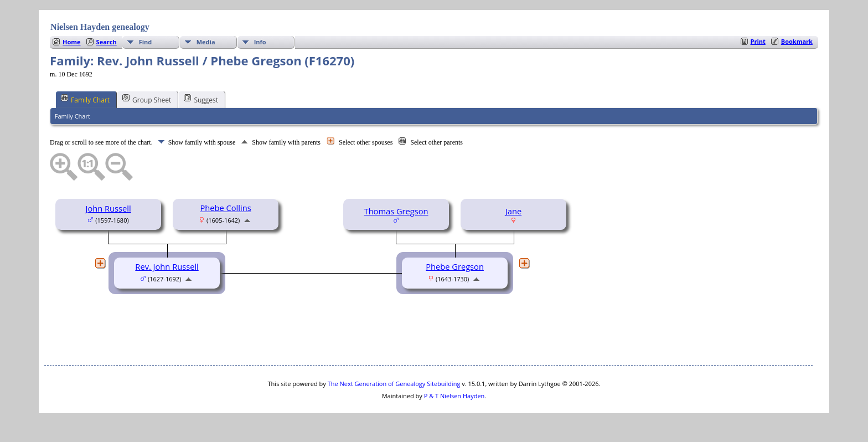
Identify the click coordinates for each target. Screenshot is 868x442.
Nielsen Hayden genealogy (100, 27)
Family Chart (85, 99)
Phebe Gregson (455, 266)
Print (758, 41)
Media (206, 42)
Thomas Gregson (396, 211)
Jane (513, 211)
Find (146, 42)
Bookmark (797, 41)
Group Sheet (147, 99)
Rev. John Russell (167, 266)
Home (72, 42)
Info (260, 42)
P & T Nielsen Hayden (454, 396)
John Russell (108, 208)
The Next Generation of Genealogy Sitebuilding (394, 384)
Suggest (201, 99)
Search (107, 42)
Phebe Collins (225, 208)
